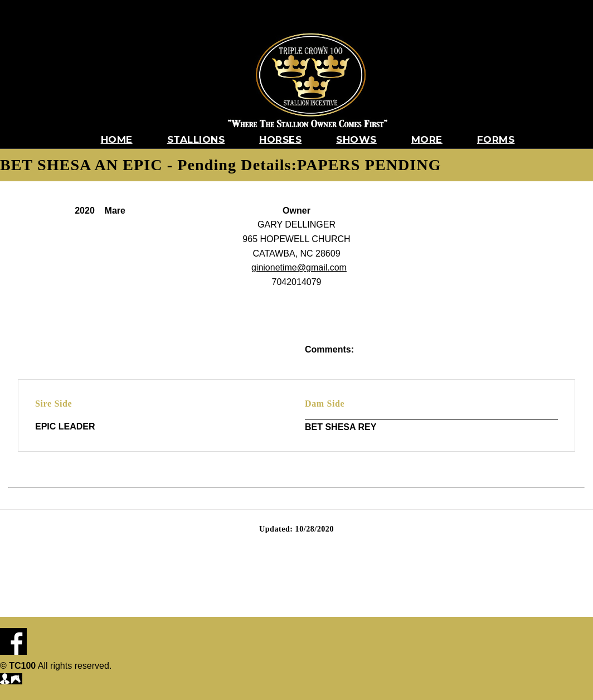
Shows (356, 139)
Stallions (196, 139)
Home (117, 139)
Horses (280, 139)
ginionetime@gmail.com (299, 267)
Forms (496, 139)
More (427, 139)
